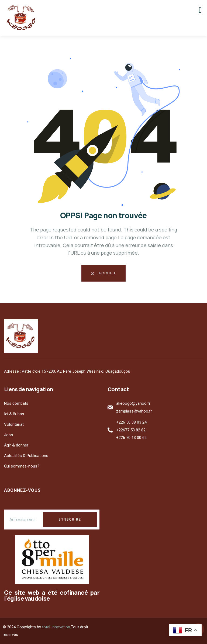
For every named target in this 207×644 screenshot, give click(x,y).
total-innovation (56, 627)
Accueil (103, 273)
